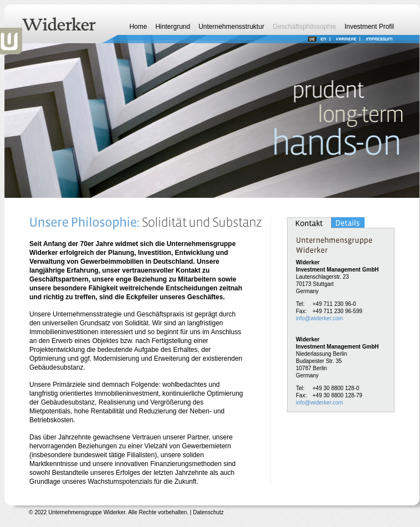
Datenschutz (208, 512)
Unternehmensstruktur (231, 27)
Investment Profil (369, 27)
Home (138, 27)
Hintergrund (173, 27)
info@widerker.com (319, 318)
